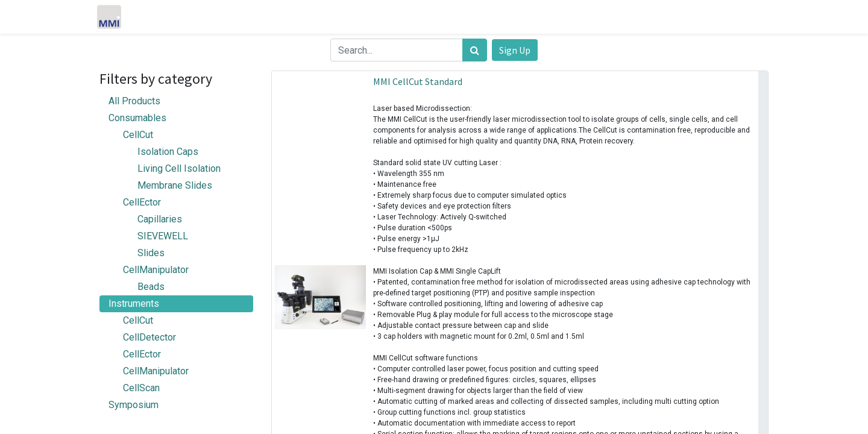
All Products (134, 101)
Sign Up (515, 50)
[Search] (475, 50)
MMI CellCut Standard (418, 81)
